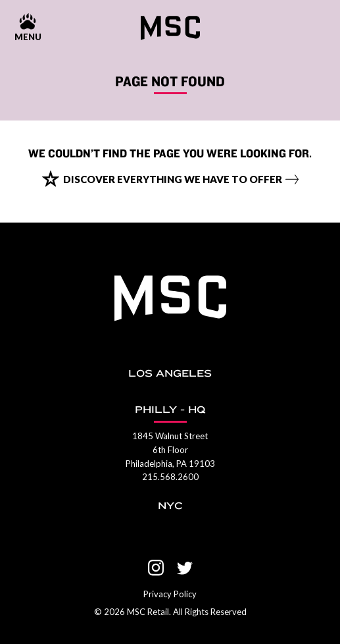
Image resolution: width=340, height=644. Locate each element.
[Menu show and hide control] (28, 28)
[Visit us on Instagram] (156, 568)
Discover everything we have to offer (173, 179)
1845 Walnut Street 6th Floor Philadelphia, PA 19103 (170, 450)
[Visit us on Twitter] (185, 568)
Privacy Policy (170, 594)
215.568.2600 (170, 477)
